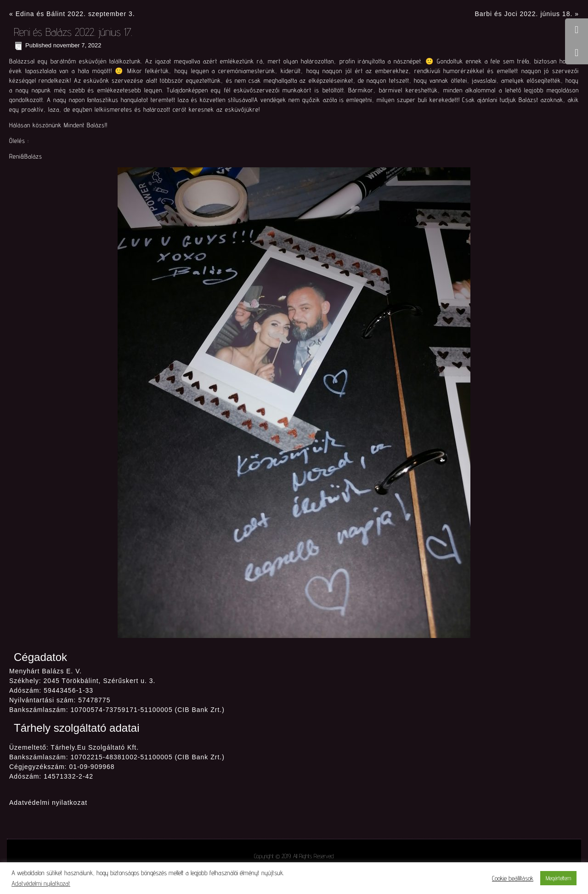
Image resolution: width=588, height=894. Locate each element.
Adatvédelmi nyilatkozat (48, 803)
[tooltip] (577, 30)
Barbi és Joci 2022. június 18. (523, 14)
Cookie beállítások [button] (513, 878)
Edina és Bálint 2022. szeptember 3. (75, 14)
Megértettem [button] (558, 878)
